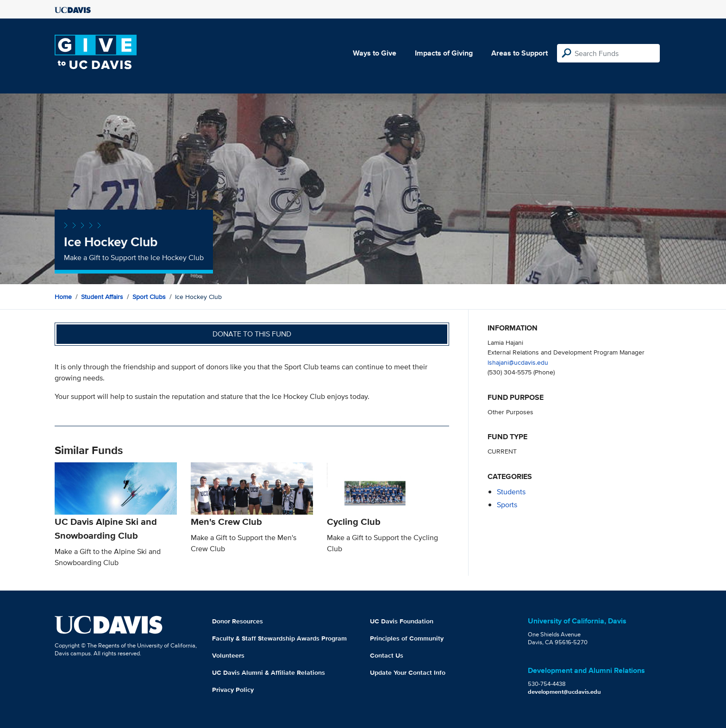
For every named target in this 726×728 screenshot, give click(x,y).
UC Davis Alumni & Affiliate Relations (269, 672)
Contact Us (387, 655)
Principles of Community (407, 638)
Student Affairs (102, 297)
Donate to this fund (252, 334)
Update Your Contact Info (408, 672)
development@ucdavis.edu (564, 692)
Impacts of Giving (444, 53)
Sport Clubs (149, 297)
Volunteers (228, 655)
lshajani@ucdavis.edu (518, 362)
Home (63, 297)
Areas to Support (519, 53)
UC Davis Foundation (402, 621)
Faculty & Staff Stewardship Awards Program (279, 638)
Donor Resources (238, 621)
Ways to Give (375, 53)
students (511, 492)
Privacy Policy (233, 690)
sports (507, 505)
